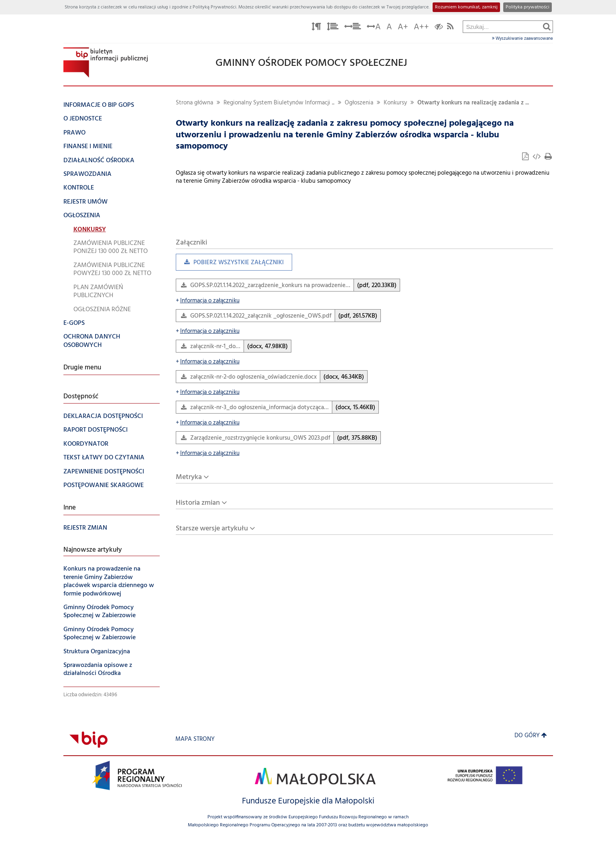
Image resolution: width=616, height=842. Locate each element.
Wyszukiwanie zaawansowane (522, 39)
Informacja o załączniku (208, 301)
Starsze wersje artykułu (212, 529)
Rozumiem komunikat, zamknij (466, 7)
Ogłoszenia (359, 103)
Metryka (189, 477)
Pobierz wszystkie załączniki (230, 264)
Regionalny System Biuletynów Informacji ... (279, 103)
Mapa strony (195, 739)
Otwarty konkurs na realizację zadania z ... (473, 103)
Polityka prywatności (528, 7)
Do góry (531, 736)
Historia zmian (198, 503)
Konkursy (395, 103)
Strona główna (194, 103)
